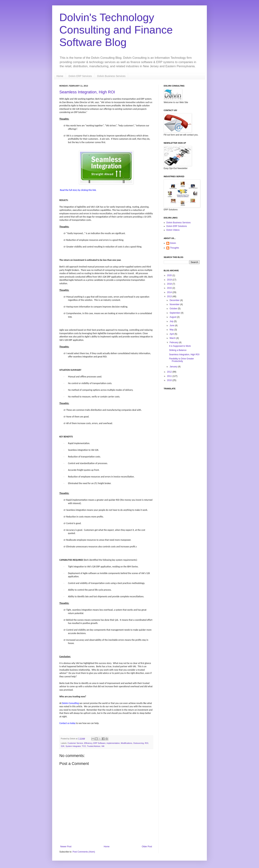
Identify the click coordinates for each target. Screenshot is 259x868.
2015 (170, 288)
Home (60, 76)
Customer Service (75, 743)
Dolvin (173, 243)
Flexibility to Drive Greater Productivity (181, 360)
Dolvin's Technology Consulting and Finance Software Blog (116, 30)
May (172, 330)
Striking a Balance (178, 350)
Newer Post (66, 847)
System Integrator (73, 746)
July (172, 321)
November (175, 304)
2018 (170, 284)
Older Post (147, 847)
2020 (170, 275)
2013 (170, 296)
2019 (170, 280)
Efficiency (88, 743)
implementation (113, 743)
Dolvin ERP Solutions (177, 226)
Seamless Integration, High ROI (87, 92)
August (173, 317)
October (174, 309)
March (173, 338)
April (172, 334)
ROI (146, 743)
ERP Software (99, 743)
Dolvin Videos (173, 230)
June (172, 325)
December (175, 300)
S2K (63, 746)
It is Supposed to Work (180, 346)
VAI (103, 746)
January (174, 367)
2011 (170, 376)
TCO (84, 746)
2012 (170, 372)
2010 (170, 380)
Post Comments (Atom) (84, 852)
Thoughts (174, 248)
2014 (170, 292)
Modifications (127, 743)
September (175, 313)
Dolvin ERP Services (80, 76)
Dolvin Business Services (111, 76)
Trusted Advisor (94, 746)
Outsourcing (138, 743)
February (174, 342)
